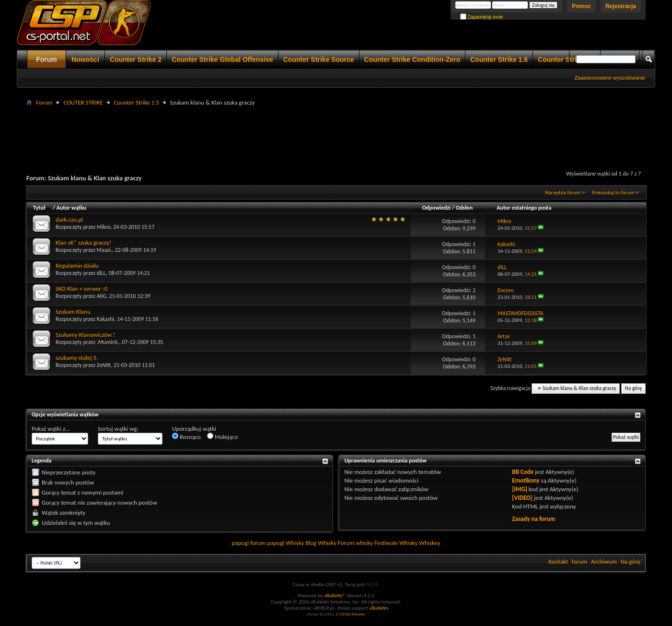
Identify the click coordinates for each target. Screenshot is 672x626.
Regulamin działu (77, 266)
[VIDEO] (522, 498)
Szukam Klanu (73, 312)
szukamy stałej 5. (77, 358)
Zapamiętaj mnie (482, 17)
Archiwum (604, 561)
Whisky (295, 543)
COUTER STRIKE (83, 102)
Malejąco (222, 437)
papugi (240, 543)
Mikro (104, 227)
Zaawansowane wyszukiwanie (610, 78)
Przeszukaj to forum (613, 193)
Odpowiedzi (437, 208)
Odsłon (464, 208)
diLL (101, 273)
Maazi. (104, 250)
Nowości (85, 59)
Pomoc (581, 6)
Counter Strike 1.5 (137, 102)
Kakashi (106, 319)
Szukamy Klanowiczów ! (85, 335)
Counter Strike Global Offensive (222, 59)
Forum (46, 59)
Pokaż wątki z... (51, 429)
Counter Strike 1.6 (499, 59)
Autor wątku (71, 208)
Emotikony (526, 480)
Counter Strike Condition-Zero (412, 59)
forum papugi (267, 543)
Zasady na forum (533, 519)
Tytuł (42, 208)
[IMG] (520, 489)
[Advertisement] (336, 130)
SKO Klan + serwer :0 (81, 289)
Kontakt (558, 561)
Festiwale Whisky (396, 543)
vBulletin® (335, 596)
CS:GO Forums (352, 614)
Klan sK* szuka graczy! (83, 242)
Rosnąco (186, 437)
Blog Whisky (321, 543)
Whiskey (429, 543)
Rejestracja (621, 6)
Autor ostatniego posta (524, 208)
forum (579, 561)
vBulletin (378, 608)
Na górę (634, 388)
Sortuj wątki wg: (118, 429)
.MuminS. (108, 342)
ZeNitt (104, 365)
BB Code (523, 472)
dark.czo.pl (69, 219)
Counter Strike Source (319, 59)
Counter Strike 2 (136, 59)
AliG (102, 296)
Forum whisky (355, 543)
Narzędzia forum (563, 193)
